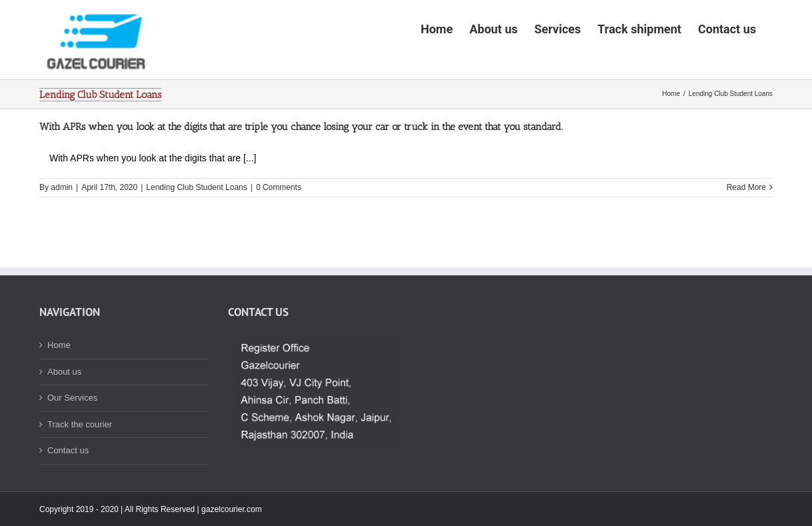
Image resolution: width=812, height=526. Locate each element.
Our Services (72, 439)
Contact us (68, 492)
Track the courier (80, 466)
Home (59, 386)
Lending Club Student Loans (196, 229)
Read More (746, 229)
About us (64, 413)
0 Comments (279, 229)
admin (62, 229)
